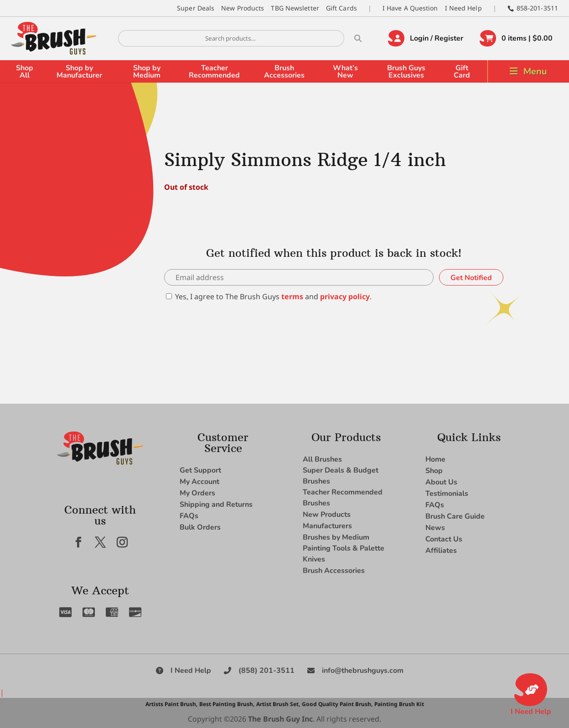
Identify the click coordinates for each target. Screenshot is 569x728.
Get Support (200, 470)
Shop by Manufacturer (79, 72)
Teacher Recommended (214, 72)
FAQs (189, 516)
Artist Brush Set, (278, 704)
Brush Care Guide (455, 516)
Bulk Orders (200, 527)
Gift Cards (341, 8)
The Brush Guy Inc (280, 719)
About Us (441, 482)
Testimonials (447, 494)
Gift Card (462, 72)
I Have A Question (410, 8)
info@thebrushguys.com (363, 671)
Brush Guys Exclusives (406, 72)
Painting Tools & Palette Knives (344, 554)
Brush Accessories (284, 72)
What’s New (345, 72)
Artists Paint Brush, (171, 704)
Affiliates (441, 551)
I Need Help (463, 8)
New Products (243, 8)
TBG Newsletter (295, 8)
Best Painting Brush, (227, 704)
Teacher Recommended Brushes (343, 498)
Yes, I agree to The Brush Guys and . (269, 296)
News (435, 528)
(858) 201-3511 (266, 671)
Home (435, 459)
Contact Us (444, 539)
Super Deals (196, 8)
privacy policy (345, 296)
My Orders (197, 493)
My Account (199, 482)
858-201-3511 (537, 8)
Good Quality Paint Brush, (337, 704)
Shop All (25, 72)
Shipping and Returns (216, 504)
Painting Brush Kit (399, 704)
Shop (434, 471)
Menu (535, 71)
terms (292, 296)
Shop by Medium (147, 72)
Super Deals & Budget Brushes (341, 476)
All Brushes (322, 459)
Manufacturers (327, 526)
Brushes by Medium (336, 537)
